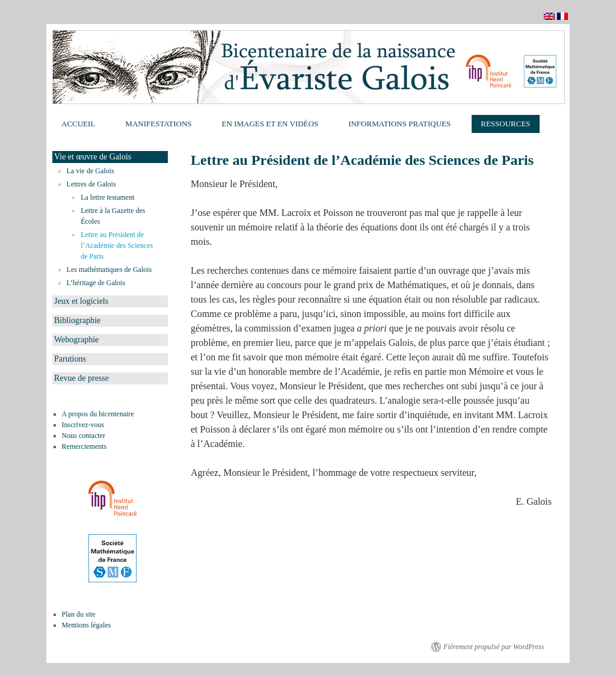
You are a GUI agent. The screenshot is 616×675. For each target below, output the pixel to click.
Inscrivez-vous (83, 425)
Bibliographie (77, 320)
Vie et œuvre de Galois (93, 157)
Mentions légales (87, 625)
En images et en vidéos (270, 124)
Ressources (505, 124)
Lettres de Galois (91, 184)
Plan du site (79, 614)
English (550, 17)
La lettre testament (107, 197)
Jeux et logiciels (81, 301)
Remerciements (85, 446)
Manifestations (158, 124)
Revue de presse (82, 378)
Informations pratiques (399, 124)
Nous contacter (84, 436)
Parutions (70, 359)
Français (563, 17)
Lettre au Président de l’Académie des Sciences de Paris (117, 245)
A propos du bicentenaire (98, 414)
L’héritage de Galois (96, 283)
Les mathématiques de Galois (109, 270)
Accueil (78, 124)
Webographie (76, 340)
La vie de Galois (91, 171)
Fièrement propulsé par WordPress (494, 647)
